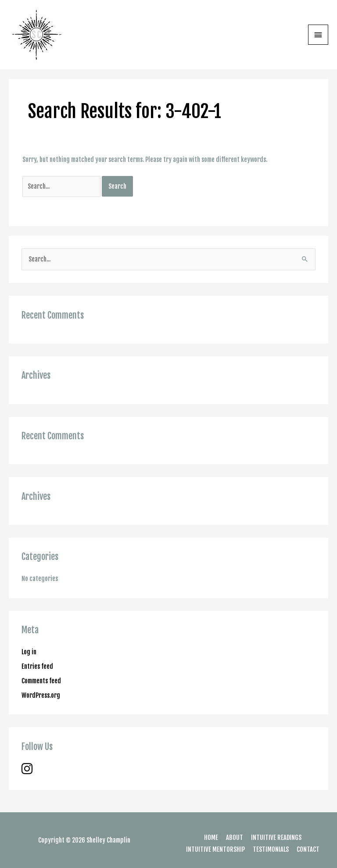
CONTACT (308, 849)
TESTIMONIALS (271, 849)
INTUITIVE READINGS (276, 838)
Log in (29, 652)
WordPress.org (41, 695)
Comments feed (41, 681)
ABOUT (235, 838)
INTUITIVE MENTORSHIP (215, 849)
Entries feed (37, 666)
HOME (211, 838)
